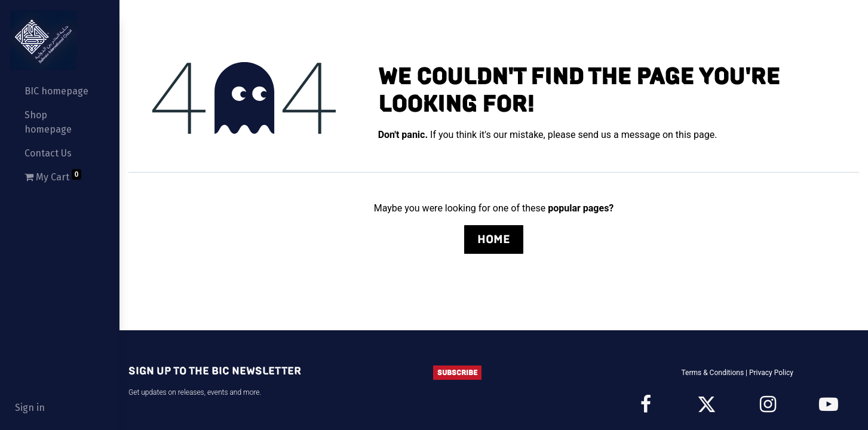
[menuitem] (60, 91)
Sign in (30, 408)
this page (695, 135)
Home (494, 239)
